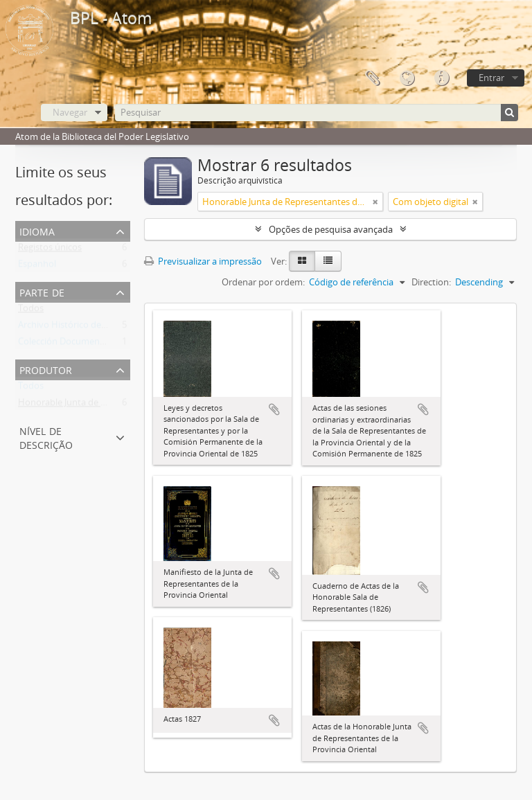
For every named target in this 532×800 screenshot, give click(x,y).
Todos (31, 311)
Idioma (407, 78)
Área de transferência (372, 78)
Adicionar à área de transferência (274, 409)
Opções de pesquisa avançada (331, 229)
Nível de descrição (46, 437)
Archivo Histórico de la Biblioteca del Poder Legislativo (129, 328)
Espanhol (37, 267)
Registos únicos (50, 250)
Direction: (431, 282)
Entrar (491, 78)
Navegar (70, 112)
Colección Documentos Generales (87, 344)
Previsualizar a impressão (203, 261)
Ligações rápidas (441, 78)
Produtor (46, 369)
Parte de (42, 291)
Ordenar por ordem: (263, 282)
